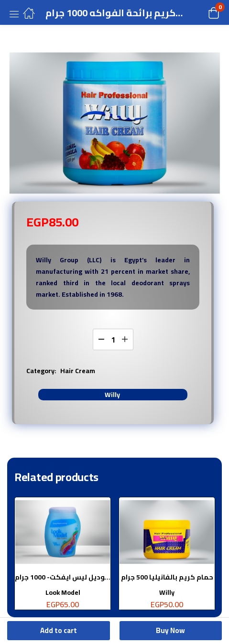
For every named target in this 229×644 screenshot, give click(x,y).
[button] (202, 12)
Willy (112, 395)
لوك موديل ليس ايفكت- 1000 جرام (63, 577)
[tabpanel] (63, 557)
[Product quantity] (113, 339)
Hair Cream (78, 371)
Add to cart (59, 630)
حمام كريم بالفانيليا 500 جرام (167, 577)
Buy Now (170, 630)
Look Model (63, 592)
